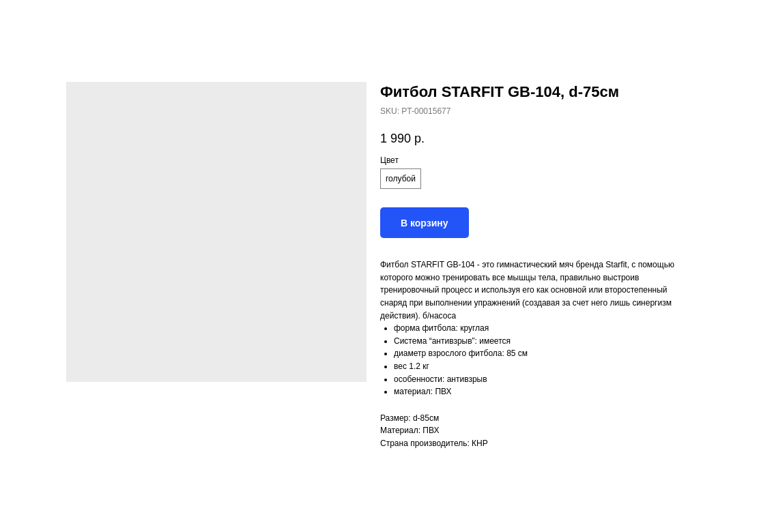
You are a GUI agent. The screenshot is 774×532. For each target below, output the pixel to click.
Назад (35, 20)
